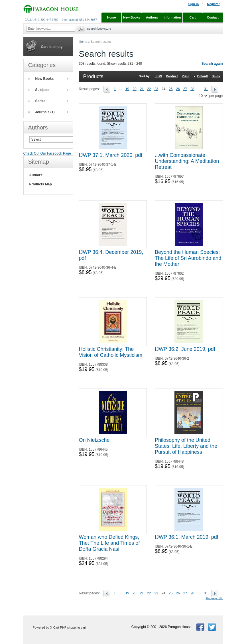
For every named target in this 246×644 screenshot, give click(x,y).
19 (127, 89)
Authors (36, 175)
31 (206, 89)
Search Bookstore (99, 29)
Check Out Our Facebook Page (47, 153)
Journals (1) (41, 112)
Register (213, 4)
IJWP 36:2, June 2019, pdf (185, 349)
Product (172, 76)
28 (192, 89)
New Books (41, 79)
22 (149, 89)
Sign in (193, 4)
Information (172, 17)
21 (142, 89)
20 (134, 89)
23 (156, 89)
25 (171, 89)
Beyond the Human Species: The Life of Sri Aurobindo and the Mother (188, 258)
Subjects (39, 90)
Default (203, 76)
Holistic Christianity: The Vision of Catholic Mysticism (111, 352)
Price (185, 76)
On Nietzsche (94, 440)
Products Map (41, 184)
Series (37, 101)
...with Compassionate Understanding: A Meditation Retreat (187, 161)
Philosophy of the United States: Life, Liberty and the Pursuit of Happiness (186, 446)
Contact (213, 17)
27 (185, 89)
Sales (216, 76)
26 (178, 89)
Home (83, 42)
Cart (192, 17)
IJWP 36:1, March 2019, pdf (187, 537)
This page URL (214, 598)
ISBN (158, 76)
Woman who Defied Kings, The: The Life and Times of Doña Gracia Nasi (109, 543)
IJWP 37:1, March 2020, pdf (111, 155)
